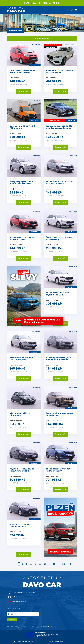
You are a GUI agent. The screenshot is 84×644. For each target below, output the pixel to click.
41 (45, 564)
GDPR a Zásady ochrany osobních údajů (23, 627)
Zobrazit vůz (24, 92)
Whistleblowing (47, 627)
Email (11, 614)
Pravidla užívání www (56, 642)
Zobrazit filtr (42, 39)
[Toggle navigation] (76, 10)
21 (35, 564)
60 (54, 564)
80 (64, 564)
